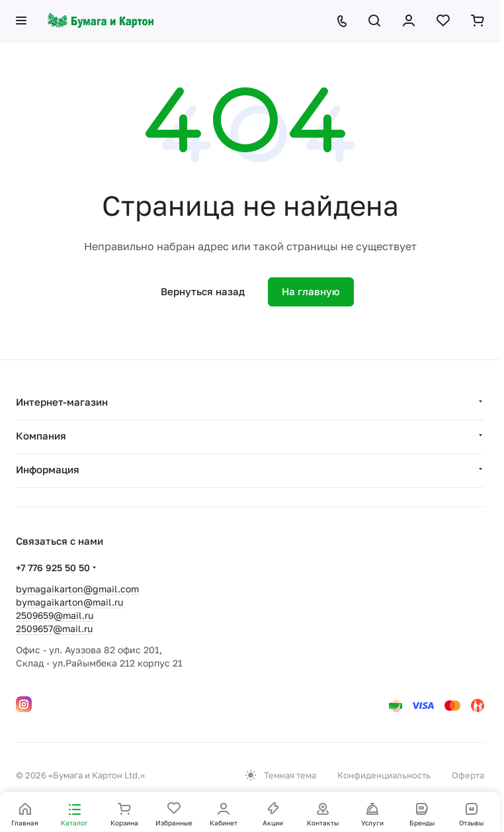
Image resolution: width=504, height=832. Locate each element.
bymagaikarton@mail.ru (69, 602)
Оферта (468, 775)
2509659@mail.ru (55, 615)
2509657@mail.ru (54, 628)
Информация (48, 469)
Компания (41, 436)
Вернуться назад (203, 291)
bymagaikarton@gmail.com (77, 589)
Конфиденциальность (384, 775)
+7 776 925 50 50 (53, 568)
